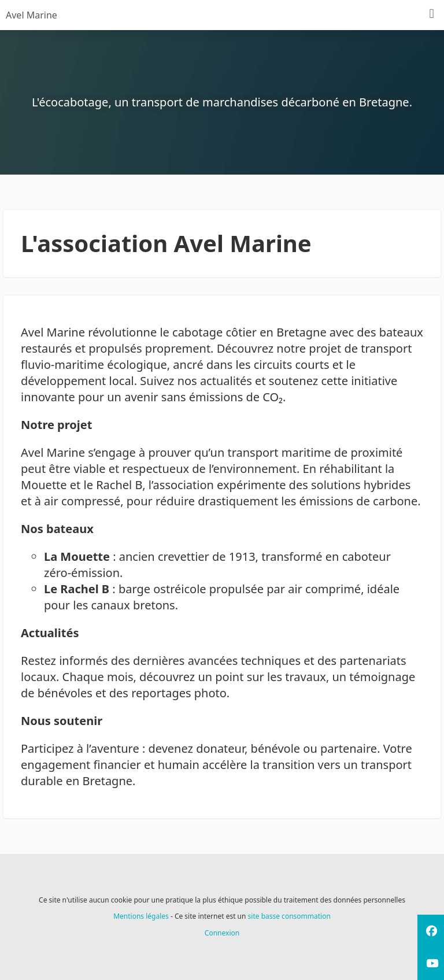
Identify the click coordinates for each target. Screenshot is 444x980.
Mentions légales (141, 916)
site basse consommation (289, 916)
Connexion (222, 933)
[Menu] (432, 14)
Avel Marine (32, 15)
